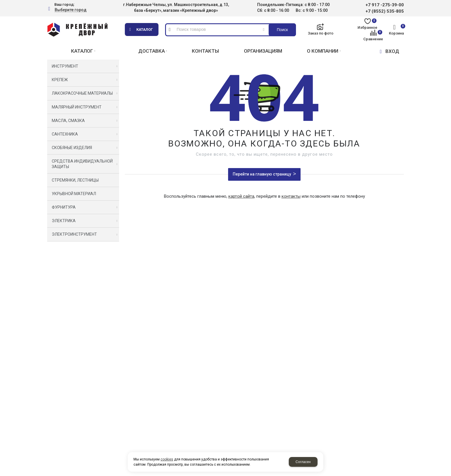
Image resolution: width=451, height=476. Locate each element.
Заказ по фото (321, 33)
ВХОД (392, 51)
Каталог (145, 29)
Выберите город (71, 10)
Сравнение (373, 36)
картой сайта (241, 196)
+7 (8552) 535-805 (385, 11)
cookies (167, 459)
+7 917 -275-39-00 (385, 5)
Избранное (367, 24)
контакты (291, 196)
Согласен (303, 462)
